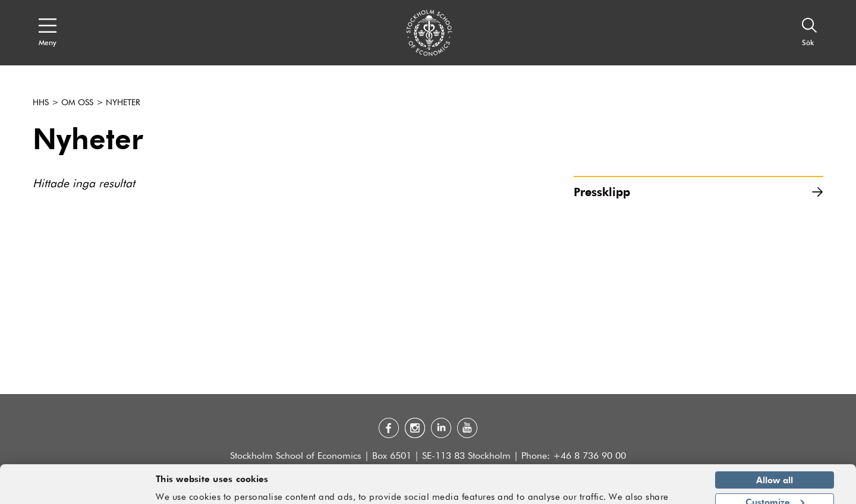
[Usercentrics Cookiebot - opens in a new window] (77, 488)
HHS (41, 103)
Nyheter (123, 103)
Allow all (775, 444)
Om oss (77, 103)
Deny (774, 487)
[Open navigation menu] (48, 33)
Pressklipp (698, 192)
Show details (663, 490)
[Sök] (810, 33)
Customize (775, 465)
